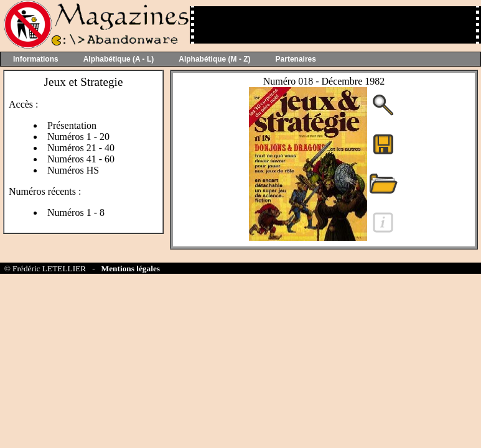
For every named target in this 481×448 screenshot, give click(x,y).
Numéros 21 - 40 (81, 148)
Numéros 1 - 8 (76, 212)
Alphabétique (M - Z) (214, 59)
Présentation (72, 125)
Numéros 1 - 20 (78, 137)
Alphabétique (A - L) (119, 59)
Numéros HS (73, 170)
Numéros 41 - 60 (81, 159)
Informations (36, 59)
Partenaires (296, 59)
